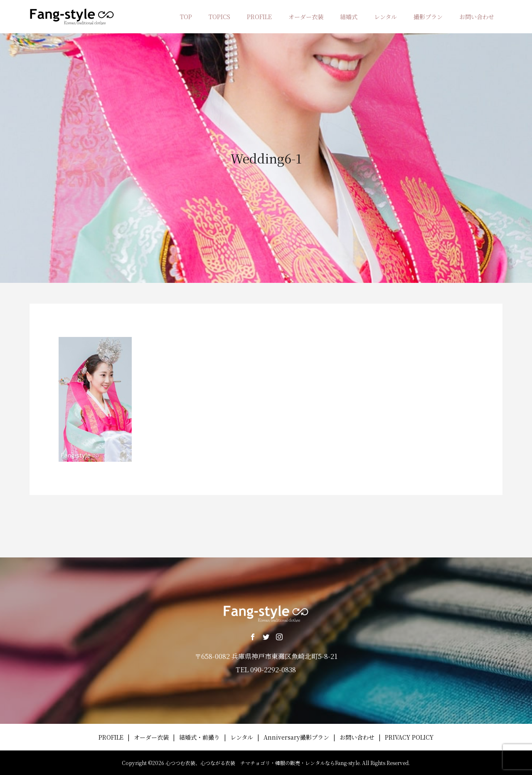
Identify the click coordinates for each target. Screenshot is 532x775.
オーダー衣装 (306, 17)
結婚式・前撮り (199, 737)
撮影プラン (428, 17)
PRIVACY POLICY (409, 737)
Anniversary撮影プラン (296, 737)
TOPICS (219, 17)
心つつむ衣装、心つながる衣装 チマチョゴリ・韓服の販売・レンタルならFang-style (262, 763)
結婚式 (349, 17)
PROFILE (259, 17)
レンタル (385, 17)
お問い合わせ (477, 17)
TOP (186, 17)
